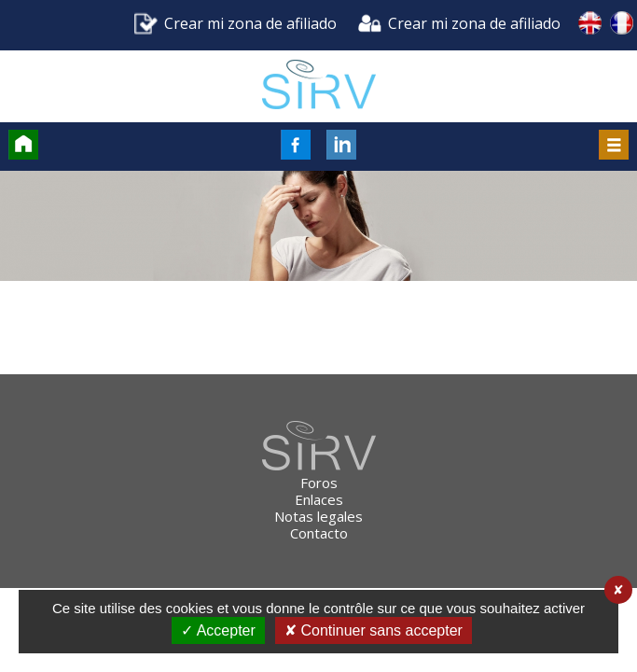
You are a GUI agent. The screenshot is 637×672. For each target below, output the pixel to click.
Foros (319, 483)
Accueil (23, 145)
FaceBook (296, 145)
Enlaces (319, 499)
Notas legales (318, 516)
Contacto (319, 533)
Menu (614, 145)
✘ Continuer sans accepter (374, 630)
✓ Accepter (218, 630)
